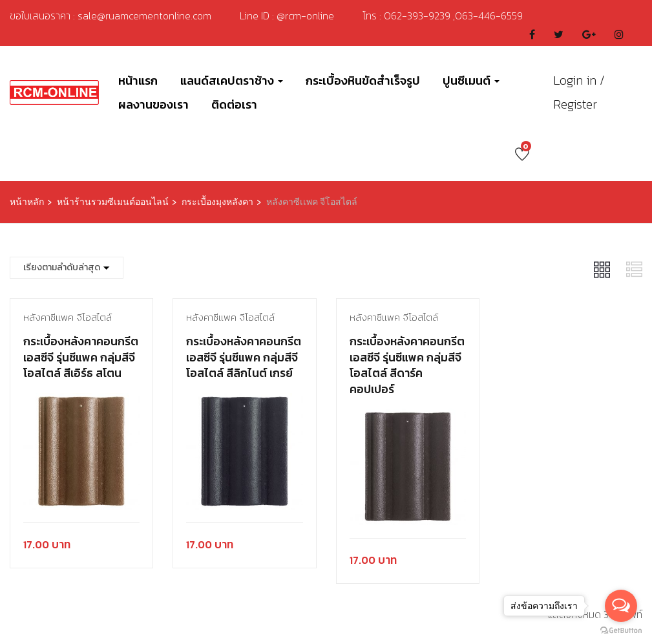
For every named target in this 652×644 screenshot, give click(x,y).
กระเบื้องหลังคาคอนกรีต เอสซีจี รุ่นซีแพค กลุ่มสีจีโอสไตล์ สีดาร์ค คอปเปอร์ (407, 365)
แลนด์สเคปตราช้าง (232, 80)
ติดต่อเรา (234, 104)
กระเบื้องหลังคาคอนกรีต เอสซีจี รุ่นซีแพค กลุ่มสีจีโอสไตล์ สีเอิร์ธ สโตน (81, 357)
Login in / (579, 80)
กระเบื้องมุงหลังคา (217, 202)
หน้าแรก (138, 80)
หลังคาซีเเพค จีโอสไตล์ (68, 317)
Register (575, 104)
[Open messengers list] (621, 606)
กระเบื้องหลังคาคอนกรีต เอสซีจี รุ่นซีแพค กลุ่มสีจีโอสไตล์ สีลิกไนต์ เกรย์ (244, 357)
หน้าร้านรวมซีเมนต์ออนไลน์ (113, 202)
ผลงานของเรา (153, 104)
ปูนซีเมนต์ (471, 80)
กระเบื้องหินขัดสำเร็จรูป (363, 80)
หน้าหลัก (27, 202)
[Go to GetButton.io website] (621, 631)
